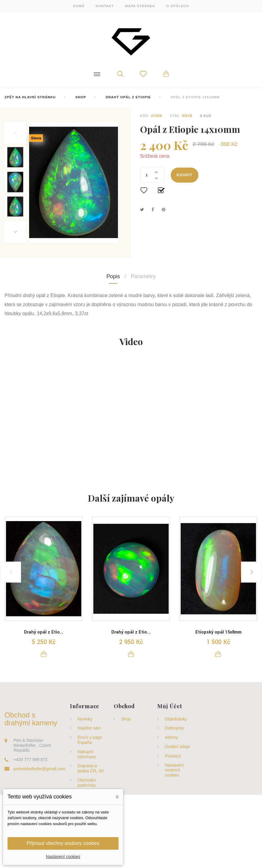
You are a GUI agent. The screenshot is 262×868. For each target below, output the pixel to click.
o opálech (178, 6)
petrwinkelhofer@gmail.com (39, 769)
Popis (113, 276)
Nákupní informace (87, 754)
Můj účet (170, 706)
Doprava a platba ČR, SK (91, 768)
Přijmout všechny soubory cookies (63, 843)
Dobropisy (174, 728)
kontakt (105, 6)
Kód (144, 116)
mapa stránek (140, 6)
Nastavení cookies (63, 857)
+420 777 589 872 (30, 759)
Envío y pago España (90, 740)
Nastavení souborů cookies (174, 770)
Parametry (143, 276)
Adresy (171, 737)
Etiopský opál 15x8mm (218, 632)
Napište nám (89, 728)
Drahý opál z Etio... (44, 632)
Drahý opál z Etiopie (128, 97)
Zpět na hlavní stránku (30, 97)
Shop (81, 97)
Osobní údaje (177, 747)
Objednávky (176, 719)
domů (79, 6)
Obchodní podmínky (87, 783)
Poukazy (173, 756)
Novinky (85, 719)
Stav (175, 116)
